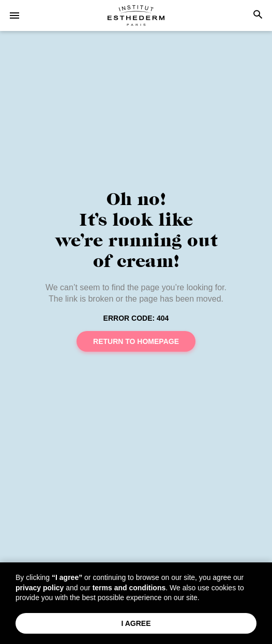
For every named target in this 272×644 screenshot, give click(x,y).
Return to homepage (136, 341)
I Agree (136, 623)
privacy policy (40, 588)
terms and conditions (129, 588)
